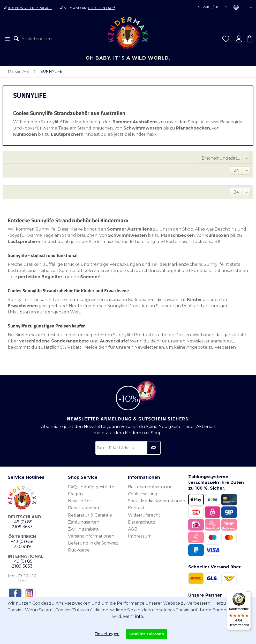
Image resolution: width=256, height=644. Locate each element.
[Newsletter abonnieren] (154, 448)
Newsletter (80, 501)
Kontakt (136, 508)
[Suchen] (18, 39)
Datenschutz (142, 522)
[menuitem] (7, 39)
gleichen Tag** (101, 8)
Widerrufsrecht (144, 515)
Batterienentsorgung (150, 487)
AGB (133, 529)
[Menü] (7, 39)
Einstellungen (107, 634)
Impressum (140, 536)
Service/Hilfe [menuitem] (211, 7)
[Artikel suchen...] (45, 39)
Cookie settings (144, 494)
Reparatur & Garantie (90, 515)
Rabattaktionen (84, 508)
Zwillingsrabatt (83, 529)
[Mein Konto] (239, 39)
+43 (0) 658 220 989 (22, 544)
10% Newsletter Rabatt (30, 8)
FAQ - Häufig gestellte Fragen (91, 490)
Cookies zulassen (147, 634)
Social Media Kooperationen (157, 501)
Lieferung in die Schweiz (93, 543)
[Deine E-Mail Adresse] (128, 448)
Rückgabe (79, 550)
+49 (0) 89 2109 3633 (22, 524)
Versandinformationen (91, 536)
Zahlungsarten (84, 522)
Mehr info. (133, 616)
